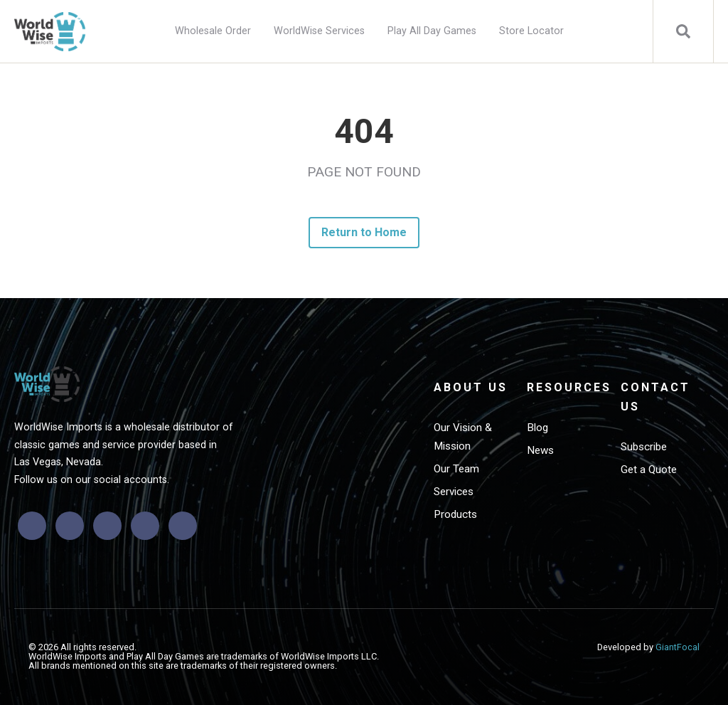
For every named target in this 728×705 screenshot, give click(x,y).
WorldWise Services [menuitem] (319, 31)
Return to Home (364, 232)
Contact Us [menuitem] (655, 397)
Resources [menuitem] (568, 387)
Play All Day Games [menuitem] (432, 31)
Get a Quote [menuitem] (649, 470)
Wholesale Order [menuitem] (213, 31)
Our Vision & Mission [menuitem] (463, 437)
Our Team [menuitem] (456, 469)
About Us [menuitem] (471, 387)
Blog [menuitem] (537, 428)
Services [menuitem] (454, 492)
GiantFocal (678, 647)
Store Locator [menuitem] (531, 31)
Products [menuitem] (455, 514)
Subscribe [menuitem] (644, 447)
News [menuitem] (540, 450)
